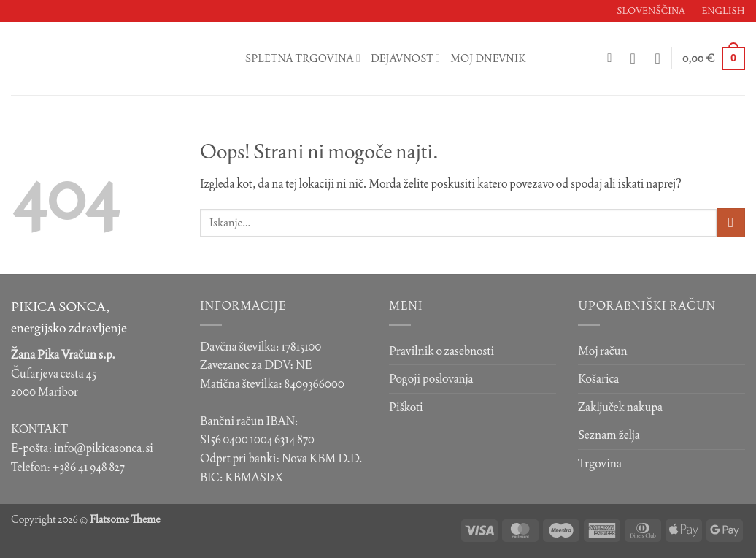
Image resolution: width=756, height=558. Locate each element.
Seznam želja (609, 435)
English (723, 11)
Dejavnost (405, 58)
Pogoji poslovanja (431, 379)
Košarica (598, 379)
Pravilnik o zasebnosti (441, 351)
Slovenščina (651, 11)
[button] (638, 58)
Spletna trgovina (303, 58)
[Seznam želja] (658, 58)
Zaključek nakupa (620, 407)
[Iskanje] (613, 59)
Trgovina (600, 463)
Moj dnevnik (488, 58)
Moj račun (603, 351)
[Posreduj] (731, 222)
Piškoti (406, 407)
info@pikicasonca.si (104, 448)
